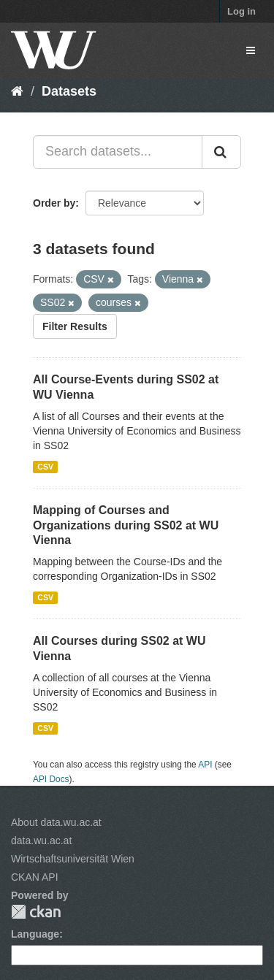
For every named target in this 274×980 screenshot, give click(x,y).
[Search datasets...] (118, 152)
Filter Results (75, 326)
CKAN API (35, 877)
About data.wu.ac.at (56, 822)
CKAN (36, 912)
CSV (45, 467)
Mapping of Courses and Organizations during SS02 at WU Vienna (126, 525)
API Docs (51, 779)
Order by (54, 203)
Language (35, 934)
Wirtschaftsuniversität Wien (73, 859)
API (205, 765)
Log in (241, 11)
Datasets (69, 91)
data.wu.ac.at (41, 841)
